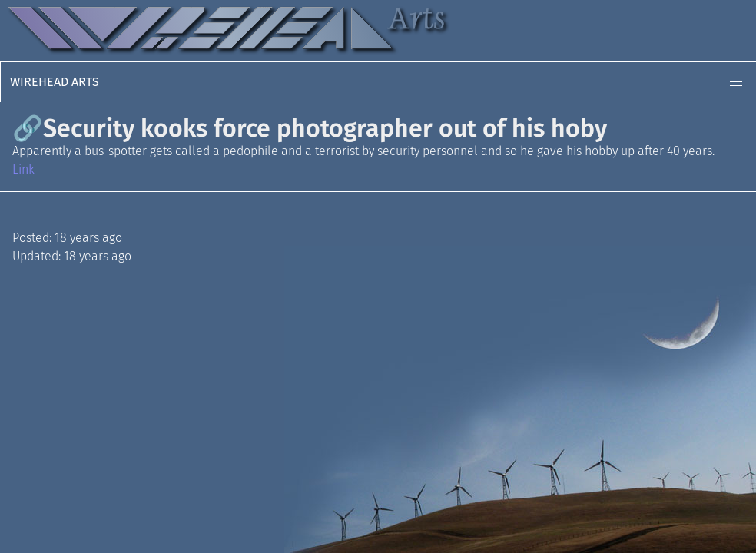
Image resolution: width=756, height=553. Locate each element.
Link (23, 169)
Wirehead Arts (55, 82)
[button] (736, 82)
